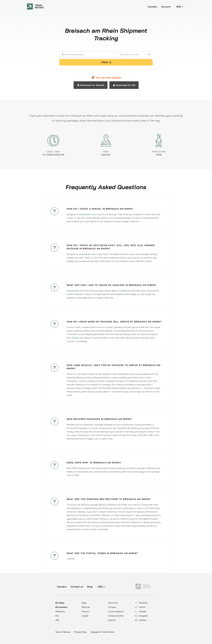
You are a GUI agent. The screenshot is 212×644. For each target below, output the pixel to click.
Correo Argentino (116, 611)
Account (166, 7)
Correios (112, 607)
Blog (90, 587)
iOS (134, 291)
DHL (57, 616)
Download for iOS (126, 85)
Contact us (77, 587)
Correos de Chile (116, 616)
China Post (113, 603)
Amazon (76, 338)
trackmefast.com (87, 214)
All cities (60, 603)
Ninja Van (86, 607)
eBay (87, 338)
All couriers (61, 607)
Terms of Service (63, 632)
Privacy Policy (80, 632)
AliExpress (60, 611)
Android (124, 291)
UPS (57, 620)
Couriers (153, 7)
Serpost (112, 620)
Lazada (85, 616)
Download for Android (92, 85)
